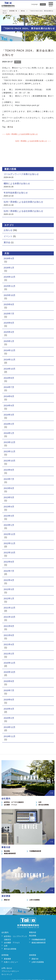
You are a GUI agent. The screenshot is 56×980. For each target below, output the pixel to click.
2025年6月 (9, 323)
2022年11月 (10, 543)
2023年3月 (9, 516)
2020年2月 (9, 718)
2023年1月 (9, 525)
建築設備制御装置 (10, 853)
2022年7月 (9, 571)
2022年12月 (10, 534)
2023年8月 (9, 470)
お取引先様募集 (35, 900)
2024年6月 (9, 396)
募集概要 (7, 959)
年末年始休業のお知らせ (16, 193)
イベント (8, 236)
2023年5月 (9, 497)
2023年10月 (10, 461)
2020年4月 (9, 709)
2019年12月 (10, 727)
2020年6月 (9, 700)
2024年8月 (9, 378)
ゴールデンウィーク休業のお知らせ (21, 174)
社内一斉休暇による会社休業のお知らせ (23, 202)
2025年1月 (9, 341)
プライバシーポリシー (10, 971)
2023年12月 (10, 442)
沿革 (40, 802)
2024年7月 (9, 387)
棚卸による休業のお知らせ (17, 183)
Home (5, 11)
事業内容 (33, 932)
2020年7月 (9, 690)
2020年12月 (10, 663)
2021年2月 (9, 654)
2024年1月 (9, 433)
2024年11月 (10, 360)
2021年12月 (10, 608)
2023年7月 (9, 479)
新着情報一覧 (13, 11)
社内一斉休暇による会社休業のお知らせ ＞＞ (33, 141)
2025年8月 (9, 304)
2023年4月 (9, 507)
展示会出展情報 (44, 805)
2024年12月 (10, 350)
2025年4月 (9, 332)
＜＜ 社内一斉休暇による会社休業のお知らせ (20, 134)
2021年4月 (9, 644)
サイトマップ (7, 974)
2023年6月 (9, 488)
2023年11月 (10, 451)
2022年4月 (9, 580)
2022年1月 (9, 598)
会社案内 (5, 932)
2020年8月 (9, 681)
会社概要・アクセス (11, 805)
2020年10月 (10, 672)
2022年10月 (10, 553)
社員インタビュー (11, 962)
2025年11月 (10, 286)
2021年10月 (10, 617)
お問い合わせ (7, 968)
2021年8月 (9, 626)
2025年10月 (10, 295)
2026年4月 (9, 258)
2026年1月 (9, 268)
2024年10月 (10, 369)
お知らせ (8, 230)
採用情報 (5, 955)
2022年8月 (9, 562)
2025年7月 (9, 314)
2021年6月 (9, 635)
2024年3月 (9, 415)
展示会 (23, 11)
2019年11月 (10, 736)
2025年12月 (10, 277)
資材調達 (33, 955)
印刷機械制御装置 (35, 851)
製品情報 (7, 851)
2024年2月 (9, 424)
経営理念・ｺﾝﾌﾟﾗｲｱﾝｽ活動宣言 (14, 802)
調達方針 (7, 900)
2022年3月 (9, 589)
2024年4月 (9, 405)
